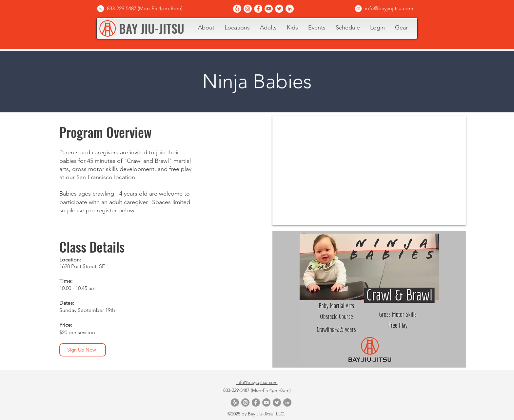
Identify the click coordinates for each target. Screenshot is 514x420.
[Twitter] (279, 9)
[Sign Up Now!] (83, 350)
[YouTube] (269, 9)
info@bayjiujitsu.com (257, 382)
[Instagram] (248, 9)
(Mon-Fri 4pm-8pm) (271, 390)
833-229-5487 (237, 390)
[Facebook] (258, 9)
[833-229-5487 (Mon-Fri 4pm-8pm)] (145, 9)
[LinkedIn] (290, 9)
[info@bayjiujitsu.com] (389, 9)
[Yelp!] (237, 9)
